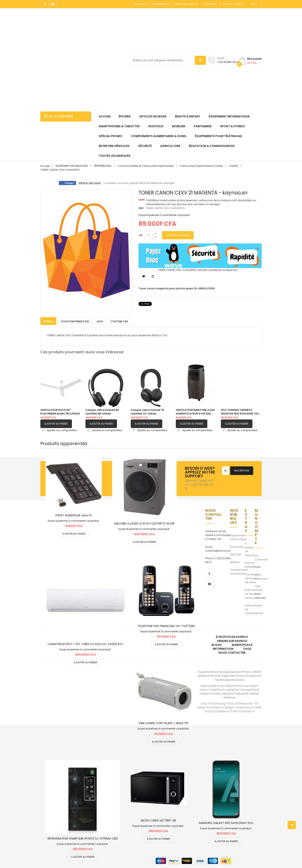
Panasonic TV (248, 703)
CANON (234, 166)
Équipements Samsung (213, 672)
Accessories (244, 689)
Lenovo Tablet (208, 689)
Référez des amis (90, 183)
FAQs (258, 586)
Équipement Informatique (238, 537)
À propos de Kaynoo (250, 549)
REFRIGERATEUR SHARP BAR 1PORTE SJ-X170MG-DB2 (83, 838)
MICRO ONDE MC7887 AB (158, 820)
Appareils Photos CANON (245, 672)
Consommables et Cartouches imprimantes (146, 166)
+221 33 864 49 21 (228, 62)
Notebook (229, 697)
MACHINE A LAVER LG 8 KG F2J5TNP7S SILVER (144, 523)
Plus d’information (75, 321)
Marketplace (161, 4)
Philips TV (232, 707)
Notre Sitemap (260, 596)
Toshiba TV (217, 707)
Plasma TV (226, 711)
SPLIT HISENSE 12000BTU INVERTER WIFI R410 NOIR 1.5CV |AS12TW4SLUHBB (241, 412)
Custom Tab (119, 321)
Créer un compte (233, 4)
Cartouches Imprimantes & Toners (201, 166)
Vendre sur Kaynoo (186, 4)
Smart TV (249, 711)
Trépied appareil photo (229, 680)
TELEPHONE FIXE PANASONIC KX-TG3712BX (166, 626)
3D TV (238, 711)
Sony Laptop (226, 689)
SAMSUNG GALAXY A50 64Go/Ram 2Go (226, 823)
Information (223, 649)
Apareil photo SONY (210, 676)
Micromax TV (248, 707)
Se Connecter (261, 557)
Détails (48, 321)
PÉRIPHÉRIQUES (103, 166)
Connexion (210, 4)
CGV (258, 567)
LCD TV (213, 711)
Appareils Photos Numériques (242, 676)
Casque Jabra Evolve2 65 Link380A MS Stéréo (102, 412)
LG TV (234, 703)
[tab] (48, 321)
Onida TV (203, 707)
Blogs (217, 645)
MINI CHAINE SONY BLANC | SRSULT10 (164, 723)
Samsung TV (221, 703)
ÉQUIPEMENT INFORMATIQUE (72, 166)
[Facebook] (44, 4)
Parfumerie (237, 547)
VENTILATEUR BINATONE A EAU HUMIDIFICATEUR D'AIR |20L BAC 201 (195, 412)
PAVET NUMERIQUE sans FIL (74, 515)
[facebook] (209, 574)
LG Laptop (238, 693)
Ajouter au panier (56, 424)
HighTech (236, 554)
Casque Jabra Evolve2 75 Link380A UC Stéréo (147, 412)
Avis (100, 321)
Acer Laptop (226, 686)
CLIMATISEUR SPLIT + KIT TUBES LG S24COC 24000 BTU (85, 644)
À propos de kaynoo (232, 637)
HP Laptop (252, 693)
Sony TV (206, 703)
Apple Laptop (208, 686)
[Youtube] (53, 4)
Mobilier (235, 562)
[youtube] (209, 584)
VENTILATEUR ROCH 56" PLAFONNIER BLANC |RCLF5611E (60, 412)
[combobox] (168, 60)
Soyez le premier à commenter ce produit (164, 215)
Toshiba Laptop (220, 693)
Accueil (45, 166)
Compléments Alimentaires (239, 571)
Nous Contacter (261, 577)
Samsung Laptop (246, 686)
